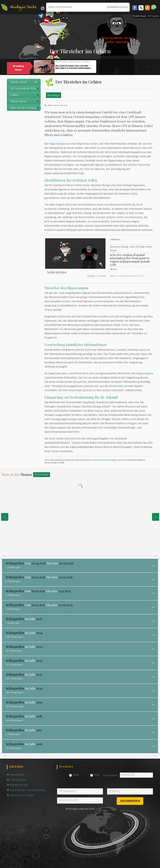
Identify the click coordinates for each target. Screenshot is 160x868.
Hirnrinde (111, 152)
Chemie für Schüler (20, 795)
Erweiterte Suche (117, 7)
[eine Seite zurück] (5, 517)
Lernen (66, 302)
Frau (97, 775)
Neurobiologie (54, 95)
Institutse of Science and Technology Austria (103, 460)
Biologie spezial (25, 101)
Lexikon (25, 95)
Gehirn (94, 144)
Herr (76, 775)
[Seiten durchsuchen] (76, 7)
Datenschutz (16, 780)
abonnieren (130, 801)
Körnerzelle (65, 169)
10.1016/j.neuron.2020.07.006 (129, 276)
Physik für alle (17, 785)
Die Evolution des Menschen (26, 790)
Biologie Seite (23, 7)
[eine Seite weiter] (156, 517)
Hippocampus (58, 144)
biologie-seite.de (24, 82)
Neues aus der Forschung (25, 108)
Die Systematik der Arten (25, 88)
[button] (154, 7)
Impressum (15, 775)
